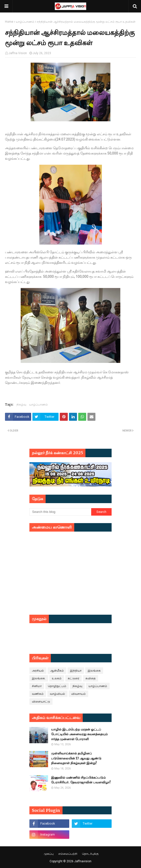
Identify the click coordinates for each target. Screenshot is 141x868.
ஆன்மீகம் (57, 671)
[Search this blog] (60, 512)
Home (9, 22)
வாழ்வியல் (57, 694)
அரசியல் (38, 671)
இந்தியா (76, 671)
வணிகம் (38, 694)
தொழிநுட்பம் (57, 686)
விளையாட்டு (41, 702)
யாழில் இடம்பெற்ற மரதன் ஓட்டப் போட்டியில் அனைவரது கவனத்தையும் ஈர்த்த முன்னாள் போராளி (79, 734)
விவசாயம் (78, 694)
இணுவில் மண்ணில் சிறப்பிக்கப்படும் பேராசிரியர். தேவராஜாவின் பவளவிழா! (81, 780)
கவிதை (91, 678)
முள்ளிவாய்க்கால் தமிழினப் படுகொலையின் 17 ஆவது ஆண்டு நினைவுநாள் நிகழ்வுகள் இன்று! (76, 758)
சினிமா (37, 686)
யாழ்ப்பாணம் (25, 22)
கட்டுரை (73, 678)
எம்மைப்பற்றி (68, 854)
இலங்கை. (39, 678)
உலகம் (57, 678)
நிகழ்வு (21, 404)
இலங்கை (94, 671)
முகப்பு (49, 854)
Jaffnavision (83, 861)
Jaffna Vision (18, 53)
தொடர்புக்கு (90, 854)
